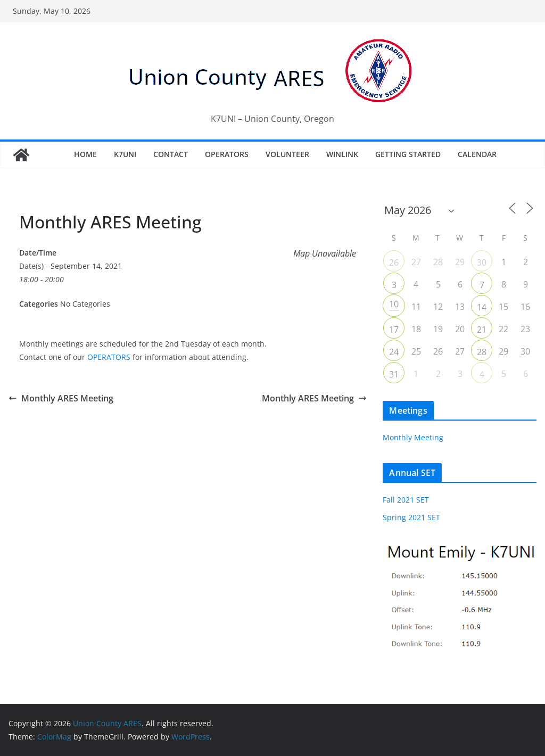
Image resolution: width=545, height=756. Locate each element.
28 (482, 352)
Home (85, 154)
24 (394, 352)
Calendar (477, 154)
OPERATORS (109, 357)
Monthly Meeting (413, 437)
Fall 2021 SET (406, 500)
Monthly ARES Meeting (61, 398)
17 (394, 330)
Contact (171, 154)
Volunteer (287, 154)
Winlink (342, 154)
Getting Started (408, 154)
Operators (227, 154)
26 (394, 262)
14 (482, 307)
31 (394, 374)
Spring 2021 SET (411, 517)
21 (482, 330)
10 (394, 304)
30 (482, 262)
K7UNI (125, 154)
